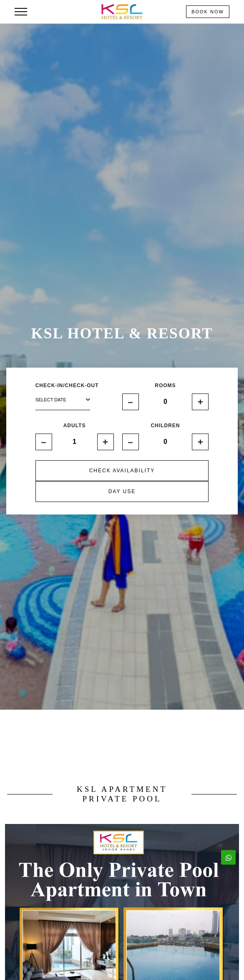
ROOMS (165, 386)
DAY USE (122, 492)
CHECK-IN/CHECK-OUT (67, 386)
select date (63, 400)
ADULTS (75, 426)
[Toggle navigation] (21, 12)
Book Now (208, 12)
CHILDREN (165, 426)
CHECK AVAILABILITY (122, 471)
